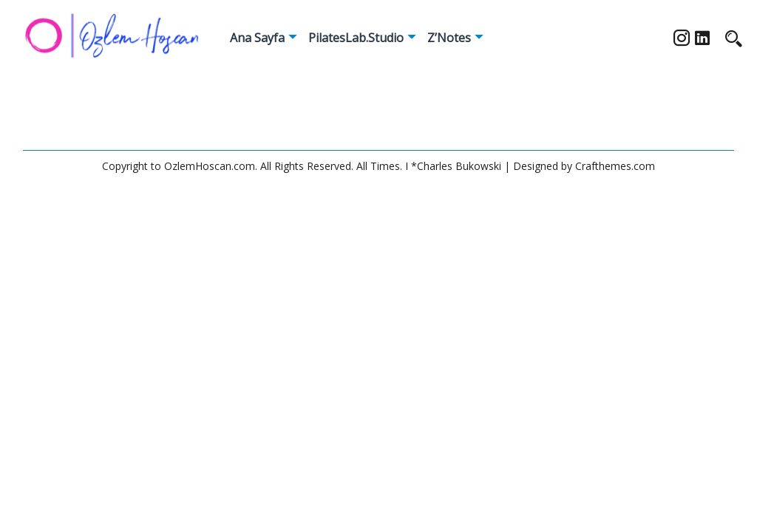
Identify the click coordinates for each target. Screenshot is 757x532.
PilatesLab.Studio (356, 38)
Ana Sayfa (257, 38)
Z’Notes (449, 38)
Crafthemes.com (615, 166)
